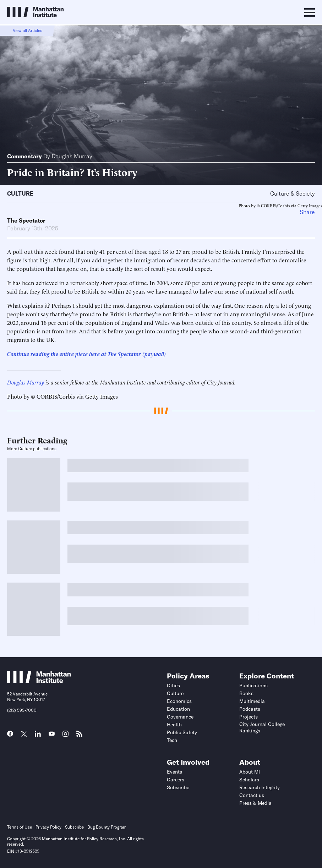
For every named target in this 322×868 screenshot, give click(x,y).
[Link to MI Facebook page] (10, 736)
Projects (249, 717)
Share (307, 212)
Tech (172, 740)
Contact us (252, 795)
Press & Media (255, 803)
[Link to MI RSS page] (79, 736)
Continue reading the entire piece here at (57, 354)
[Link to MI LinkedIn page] (38, 736)
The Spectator (26, 220)
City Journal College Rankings (262, 727)
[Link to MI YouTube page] (52, 735)
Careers (176, 780)
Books (246, 693)
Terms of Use (20, 827)
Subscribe (178, 787)
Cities (173, 686)
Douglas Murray (72, 156)
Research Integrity (260, 787)
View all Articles (28, 30)
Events (174, 772)
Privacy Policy (48, 827)
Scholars (249, 780)
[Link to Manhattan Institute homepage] (39, 681)
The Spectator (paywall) (137, 354)
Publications (253, 686)
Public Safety (182, 732)
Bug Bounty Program (107, 827)
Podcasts (250, 709)
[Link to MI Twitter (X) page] (24, 735)
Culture (20, 193)
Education (178, 709)
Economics (179, 701)
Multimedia (252, 701)
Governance (180, 717)
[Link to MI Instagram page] (66, 736)
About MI (250, 772)
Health (174, 725)
